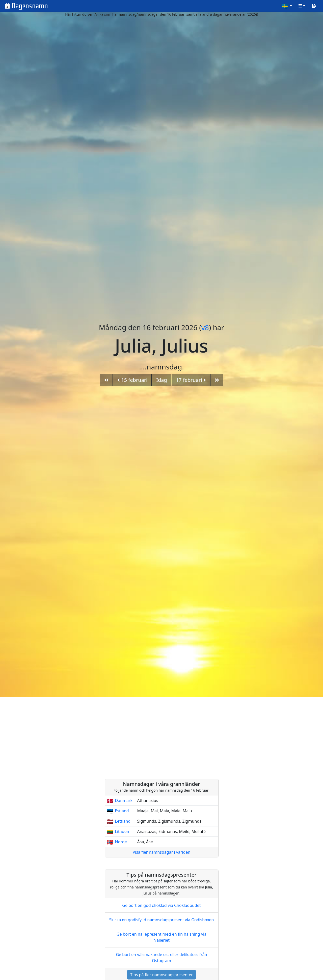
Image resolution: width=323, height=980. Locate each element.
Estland (122, 811)
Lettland (123, 821)
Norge (121, 842)
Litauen (122, 831)
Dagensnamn (30, 6)
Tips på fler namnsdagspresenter (161, 975)
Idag (162, 380)
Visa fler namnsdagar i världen (162, 852)
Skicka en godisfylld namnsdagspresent (162, 920)
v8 (205, 327)
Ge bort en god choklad (161, 905)
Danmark (124, 800)
